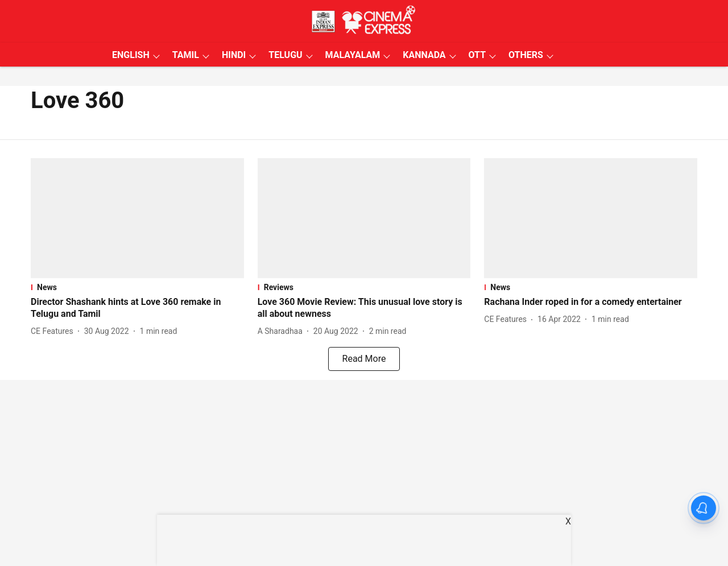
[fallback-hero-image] (137, 218)
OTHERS (526, 55)
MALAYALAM (353, 55)
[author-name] (54, 331)
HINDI (234, 55)
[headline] (137, 308)
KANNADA (424, 55)
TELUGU (285, 55)
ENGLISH (131, 55)
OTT (477, 55)
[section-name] (137, 287)
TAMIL (186, 55)
